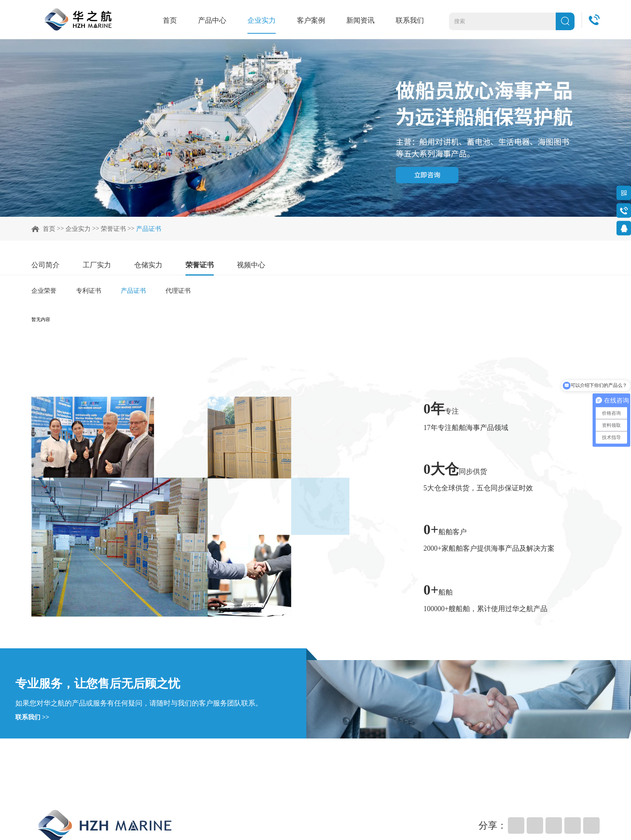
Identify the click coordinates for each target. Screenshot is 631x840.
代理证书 (178, 291)
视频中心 (251, 265)
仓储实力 (148, 265)
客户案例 (316, 20)
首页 (179, 20)
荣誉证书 (113, 229)
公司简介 (45, 265)
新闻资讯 (364, 20)
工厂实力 (97, 265)
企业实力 (268, 20)
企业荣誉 (44, 291)
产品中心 (220, 20)
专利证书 (89, 291)
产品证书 (149, 229)
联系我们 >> (32, 717)
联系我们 (411, 20)
